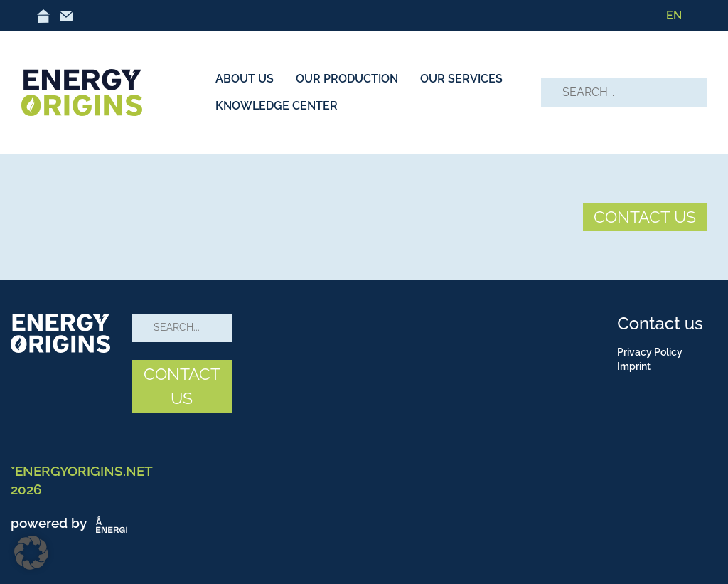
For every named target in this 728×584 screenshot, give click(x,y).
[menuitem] (674, 16)
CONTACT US (645, 217)
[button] (31, 553)
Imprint (634, 366)
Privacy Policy (650, 352)
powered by (72, 523)
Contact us (660, 323)
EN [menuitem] (674, 15)
